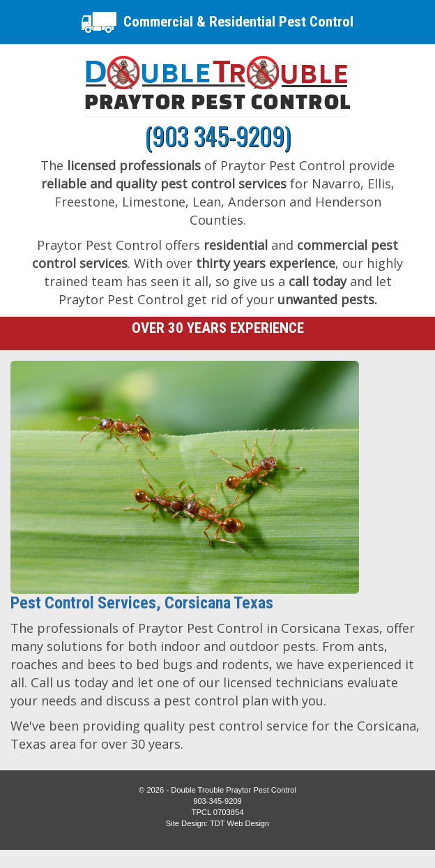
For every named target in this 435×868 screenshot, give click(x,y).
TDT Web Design (239, 823)
